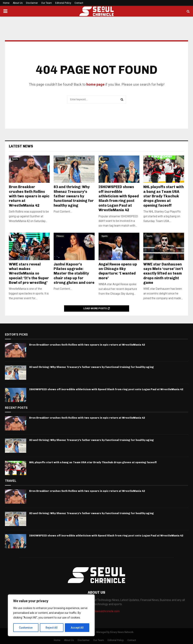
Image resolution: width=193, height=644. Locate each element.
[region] (51, 615)
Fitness (60, 159)
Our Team (47, 3)
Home (6, 3)
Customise (26, 628)
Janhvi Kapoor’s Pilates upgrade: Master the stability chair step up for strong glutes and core (74, 274)
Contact (79, 3)
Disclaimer (32, 3)
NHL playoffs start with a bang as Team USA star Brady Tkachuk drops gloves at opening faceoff (164, 196)
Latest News (21, 146)
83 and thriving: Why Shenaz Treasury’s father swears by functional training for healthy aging (74, 196)
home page (95, 84)
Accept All (77, 628)
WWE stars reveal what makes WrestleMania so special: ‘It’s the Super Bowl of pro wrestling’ (29, 274)
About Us (18, 3)
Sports (15, 159)
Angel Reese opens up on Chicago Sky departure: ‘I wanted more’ (118, 271)
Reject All (52, 628)
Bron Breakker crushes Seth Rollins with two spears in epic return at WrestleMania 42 (29, 196)
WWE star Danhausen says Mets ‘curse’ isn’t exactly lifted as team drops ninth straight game (163, 274)
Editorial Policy (63, 3)
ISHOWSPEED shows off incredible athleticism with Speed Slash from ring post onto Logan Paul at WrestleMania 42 (119, 198)
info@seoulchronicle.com (104, 611)
